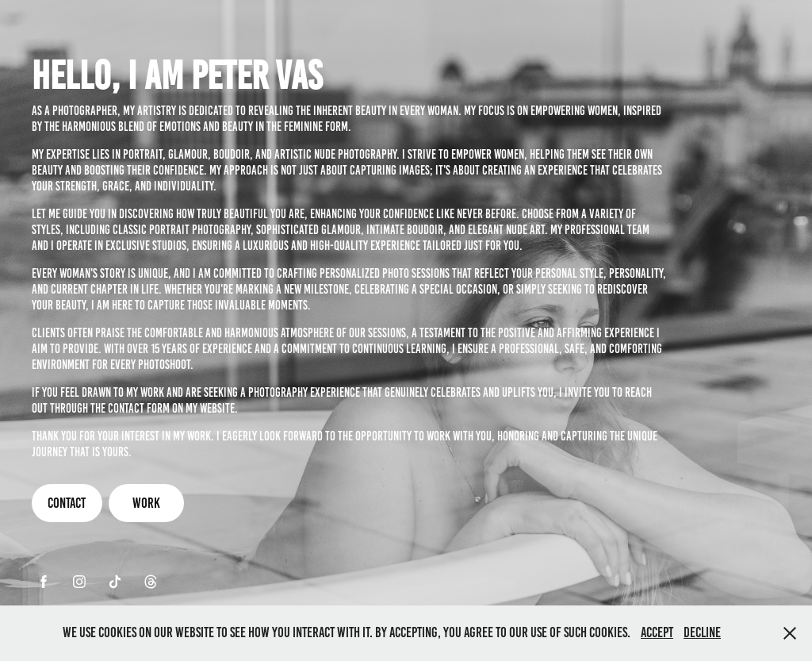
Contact (67, 503)
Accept (657, 632)
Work (146, 503)
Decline (702, 632)
